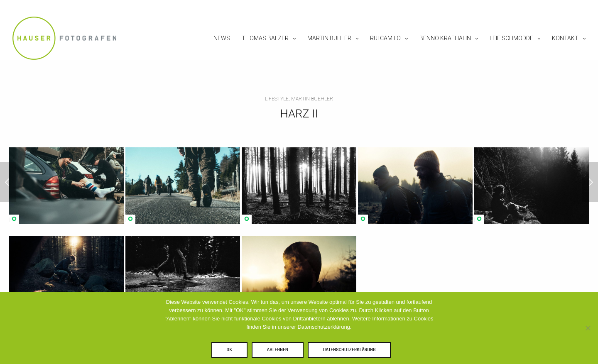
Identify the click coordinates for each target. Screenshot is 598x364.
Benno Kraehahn (445, 38)
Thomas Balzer (265, 38)
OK (229, 350)
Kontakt (565, 38)
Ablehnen (278, 350)
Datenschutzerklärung (349, 350)
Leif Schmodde (511, 38)
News (222, 38)
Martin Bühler (329, 38)
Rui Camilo (385, 38)
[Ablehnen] (588, 328)
